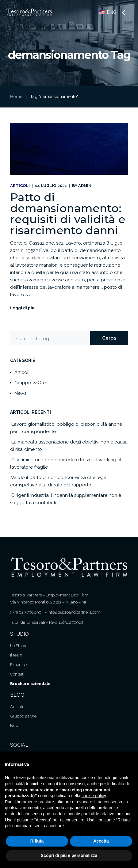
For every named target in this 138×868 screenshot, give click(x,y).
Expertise (18, 665)
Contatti (17, 674)
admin (85, 186)
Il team (16, 655)
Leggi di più (22, 308)
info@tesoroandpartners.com (74, 612)
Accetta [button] (101, 841)
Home (16, 97)
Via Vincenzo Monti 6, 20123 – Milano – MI (48, 602)
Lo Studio (19, 646)
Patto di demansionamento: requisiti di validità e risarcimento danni (68, 214)
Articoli (20, 186)
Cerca (109, 338)
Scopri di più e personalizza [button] (69, 855)
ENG (108, 12)
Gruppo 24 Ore (23, 716)
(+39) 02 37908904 (27, 612)
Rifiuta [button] (37, 841)
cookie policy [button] (94, 796)
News (20, 393)
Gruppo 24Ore (30, 383)
